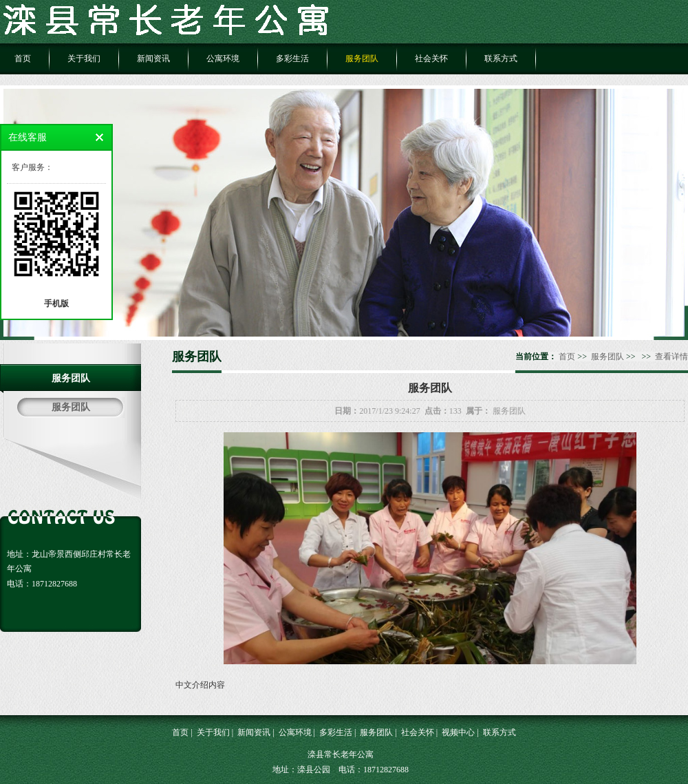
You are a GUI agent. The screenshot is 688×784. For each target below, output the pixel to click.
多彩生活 (292, 59)
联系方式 (501, 59)
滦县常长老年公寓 (341, 754)
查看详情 (671, 357)
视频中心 (458, 732)
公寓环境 (223, 59)
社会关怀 (431, 59)
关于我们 (84, 59)
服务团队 (362, 59)
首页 (23, 59)
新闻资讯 (153, 59)
